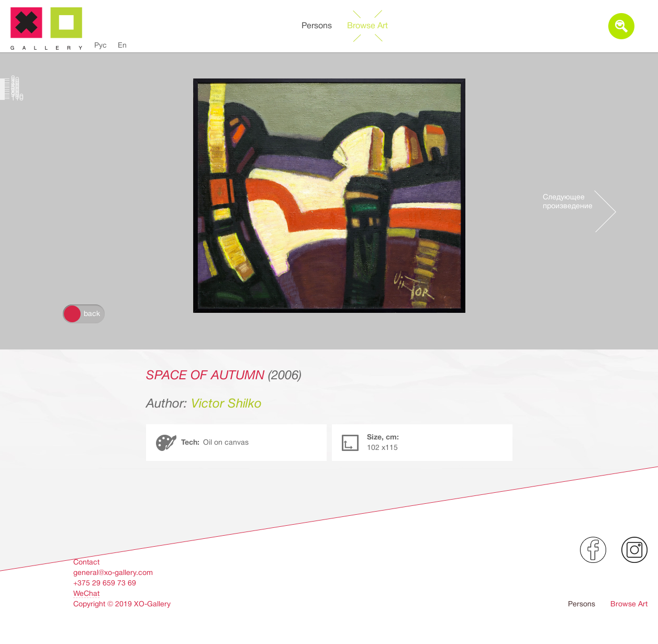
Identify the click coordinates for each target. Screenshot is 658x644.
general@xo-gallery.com (113, 572)
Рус (101, 45)
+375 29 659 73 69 (105, 583)
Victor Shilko (226, 403)
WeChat (86, 593)
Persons (317, 26)
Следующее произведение (568, 201)
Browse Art (367, 26)
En (122, 45)
